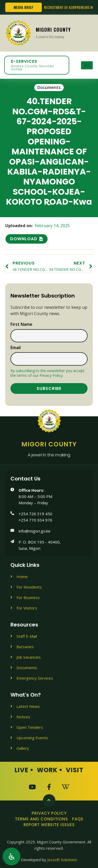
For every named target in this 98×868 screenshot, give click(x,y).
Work (47, 770)
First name (21, 324)
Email (16, 348)
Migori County (53, 33)
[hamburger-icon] (87, 65)
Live (22, 770)
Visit (75, 770)
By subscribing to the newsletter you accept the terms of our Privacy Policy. (47, 373)
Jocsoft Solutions (62, 860)
